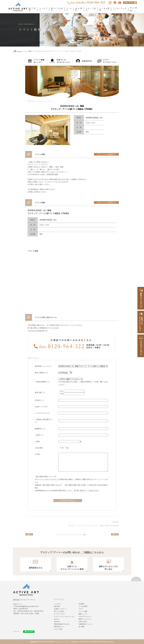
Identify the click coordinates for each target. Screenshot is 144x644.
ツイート (116, 522)
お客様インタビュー (60, 609)
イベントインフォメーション (42, 51)
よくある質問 (104, 9)
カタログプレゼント (85, 616)
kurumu (56, 619)
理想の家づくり (59, 627)
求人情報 (81, 627)
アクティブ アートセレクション (64, 616)
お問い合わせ (83, 622)
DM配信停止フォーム (85, 624)
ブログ (69, 9)
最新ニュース (83, 614)
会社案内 (79, 9)
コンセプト (43, 9)
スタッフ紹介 (91, 9)
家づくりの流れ (57, 9)
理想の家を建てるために (62, 624)
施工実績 (32, 9)
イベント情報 (27, 51)
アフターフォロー (120, 9)
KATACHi (57, 622)
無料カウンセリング (85, 619)
